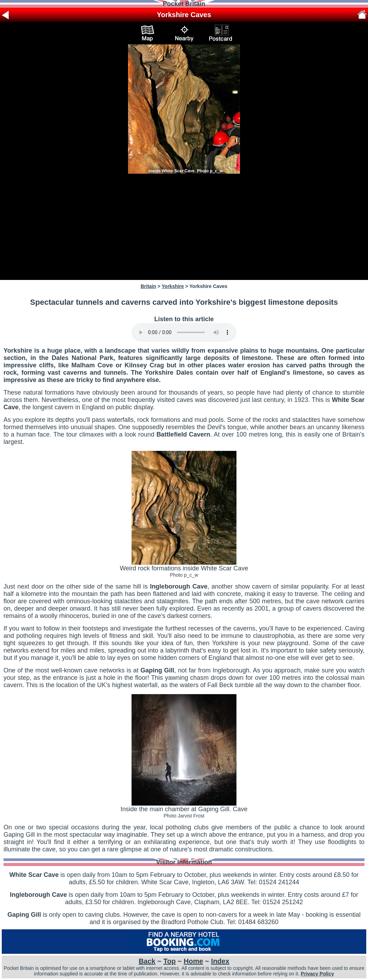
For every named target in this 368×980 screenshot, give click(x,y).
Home (193, 961)
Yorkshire (173, 286)
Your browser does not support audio (184, 332)
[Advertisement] (184, 227)
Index (220, 961)
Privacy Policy (317, 974)
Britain (148, 286)
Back (147, 961)
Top (169, 961)
